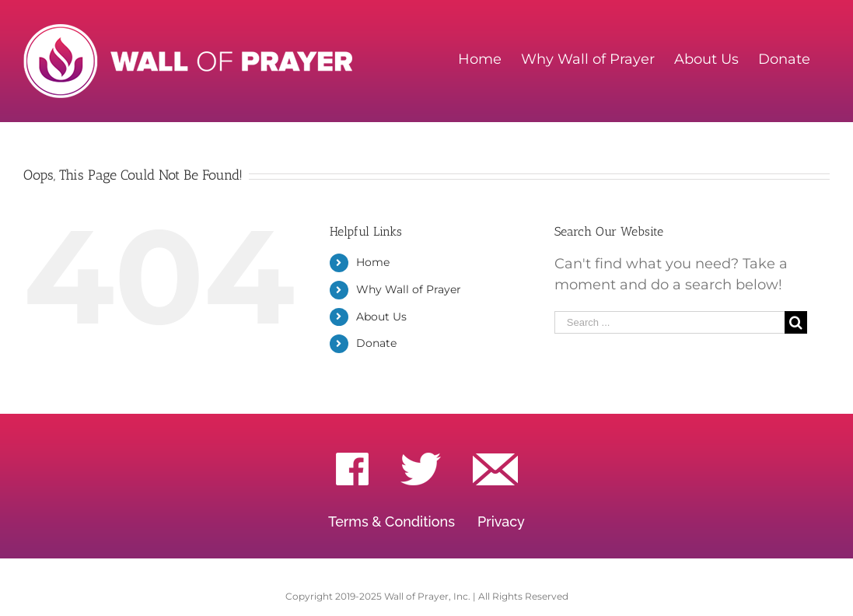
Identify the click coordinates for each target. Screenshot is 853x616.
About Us (381, 317)
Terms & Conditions (392, 521)
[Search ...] (670, 322)
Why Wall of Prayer (409, 289)
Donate (376, 343)
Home (373, 262)
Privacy (501, 521)
